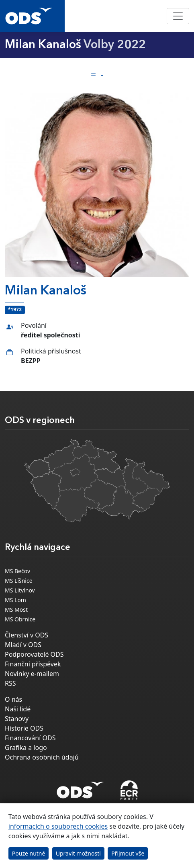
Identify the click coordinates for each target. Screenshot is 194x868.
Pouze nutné (29, 853)
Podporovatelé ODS (34, 654)
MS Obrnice (20, 619)
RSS (10, 683)
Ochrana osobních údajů (42, 757)
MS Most (16, 610)
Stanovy (17, 719)
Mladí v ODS (23, 645)
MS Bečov (17, 571)
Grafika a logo (26, 748)
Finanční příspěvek (33, 664)
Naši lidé (18, 709)
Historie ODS (24, 728)
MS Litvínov (20, 590)
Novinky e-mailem (32, 674)
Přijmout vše (128, 853)
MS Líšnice (19, 581)
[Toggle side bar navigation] (97, 76)
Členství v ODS (27, 635)
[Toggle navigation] (178, 16)
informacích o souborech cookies (58, 826)
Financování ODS (30, 738)
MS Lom (15, 600)
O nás (13, 699)
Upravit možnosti (78, 853)
